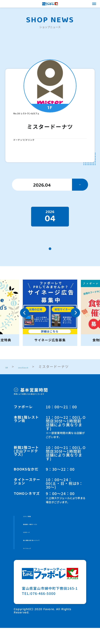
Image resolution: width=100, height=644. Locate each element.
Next (75, 318)
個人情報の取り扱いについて (48, 553)
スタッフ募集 (35, 523)
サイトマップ (35, 564)
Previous (25, 318)
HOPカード (33, 543)
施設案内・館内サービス (44, 533)
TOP (9, 372)
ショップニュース (38, 372)
